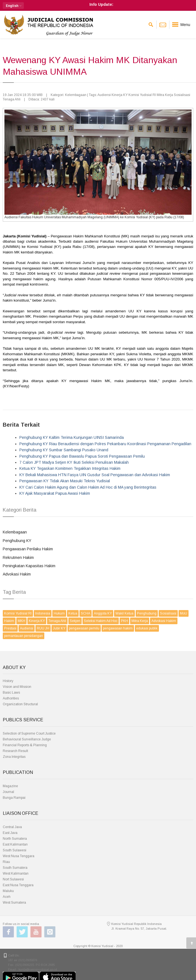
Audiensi (27, 628)
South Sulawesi (15, 850)
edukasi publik (147, 628)
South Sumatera (15, 868)
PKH (124, 621)
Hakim (9, 621)
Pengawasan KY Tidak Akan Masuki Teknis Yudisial (65, 481)
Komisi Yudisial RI (18, 613)
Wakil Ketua (124, 613)
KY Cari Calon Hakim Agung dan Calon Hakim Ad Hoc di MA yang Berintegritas (88, 487)
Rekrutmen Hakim (18, 558)
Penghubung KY (17, 541)
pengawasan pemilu (84, 628)
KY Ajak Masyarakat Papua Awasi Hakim (55, 493)
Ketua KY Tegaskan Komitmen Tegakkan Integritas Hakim (70, 468)
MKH (21, 621)
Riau (6, 862)
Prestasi (10, 628)
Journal (8, 792)
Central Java (12, 827)
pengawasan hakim (118, 628)
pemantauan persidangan (24, 636)
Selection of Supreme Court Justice (29, 733)
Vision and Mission (17, 687)
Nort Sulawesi (13, 879)
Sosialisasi (168, 613)
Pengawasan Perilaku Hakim (28, 549)
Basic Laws (11, 693)
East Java (10, 833)
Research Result (15, 751)
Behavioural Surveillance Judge (27, 739)
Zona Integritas (14, 757)
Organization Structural (20, 704)
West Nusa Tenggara (19, 856)
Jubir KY (59, 628)
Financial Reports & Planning (25, 745)
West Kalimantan (16, 873)
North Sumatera (15, 839)
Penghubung (147, 613)
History (8, 681)
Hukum (59, 613)
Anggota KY (103, 613)
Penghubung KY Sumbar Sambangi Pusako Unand (64, 450)
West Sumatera (14, 903)
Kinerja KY (37, 621)
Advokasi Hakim (17, 574)
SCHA (86, 613)
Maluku (8, 891)
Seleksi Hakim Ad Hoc (101, 621)
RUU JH (43, 628)
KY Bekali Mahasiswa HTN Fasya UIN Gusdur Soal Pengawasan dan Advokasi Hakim (95, 475)
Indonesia (43, 613)
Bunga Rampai (14, 798)
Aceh (7, 897)
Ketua (73, 613)
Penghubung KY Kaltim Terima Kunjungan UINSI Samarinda (72, 437)
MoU (184, 613)
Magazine (10, 786)
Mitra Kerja (140, 621)
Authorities (11, 698)
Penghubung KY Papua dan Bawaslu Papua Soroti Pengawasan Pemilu (82, 456)
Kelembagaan (15, 532)
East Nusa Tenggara (18, 885)
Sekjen (75, 621)
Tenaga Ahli (57, 621)
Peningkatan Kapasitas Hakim (29, 566)
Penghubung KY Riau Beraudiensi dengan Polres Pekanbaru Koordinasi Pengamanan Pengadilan (105, 444)
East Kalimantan (15, 844)
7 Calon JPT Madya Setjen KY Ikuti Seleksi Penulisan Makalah (74, 462)
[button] (13, 6)
